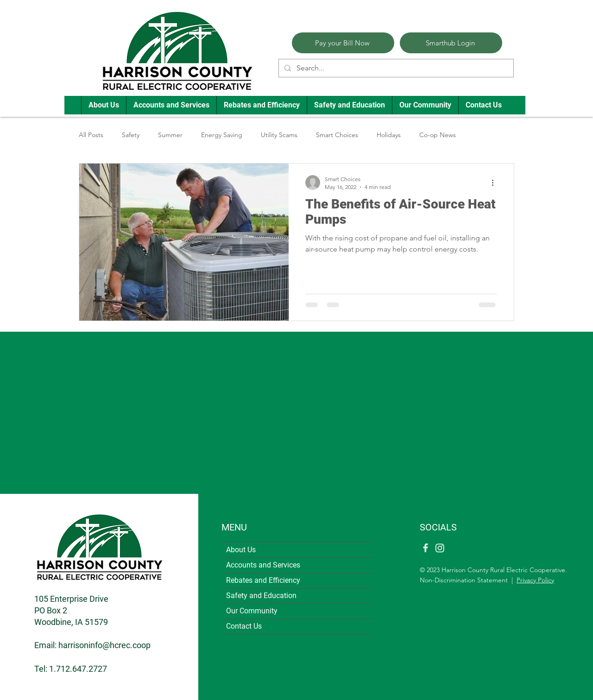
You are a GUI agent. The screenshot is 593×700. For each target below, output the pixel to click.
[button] (104, 105)
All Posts (91, 135)
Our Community (252, 611)
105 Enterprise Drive (71, 599)
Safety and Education (261, 596)
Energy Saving (222, 135)
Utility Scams (279, 135)
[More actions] (496, 183)
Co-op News (438, 135)
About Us (241, 550)
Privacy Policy (535, 580)
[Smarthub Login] (451, 43)
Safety (131, 135)
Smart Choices (337, 135)
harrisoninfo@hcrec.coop (104, 645)
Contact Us (244, 626)
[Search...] (395, 68)
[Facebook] (426, 548)
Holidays (389, 135)
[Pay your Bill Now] (343, 43)
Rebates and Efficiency (263, 580)
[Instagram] (440, 548)
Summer (170, 135)
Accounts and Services (263, 565)
